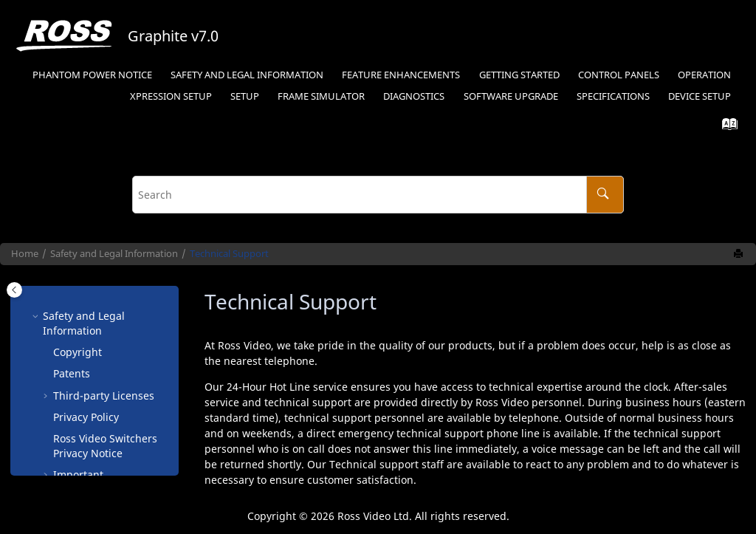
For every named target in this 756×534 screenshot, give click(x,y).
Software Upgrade (511, 96)
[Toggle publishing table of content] (14, 290)
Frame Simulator (321, 96)
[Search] (605, 195)
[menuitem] (92, 76)
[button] (47, 352)
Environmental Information (89, 359)
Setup (171, 96)
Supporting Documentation (91, 438)
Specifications (613, 96)
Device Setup (700, 96)
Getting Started (519, 75)
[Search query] (378, 195)
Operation (704, 75)
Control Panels (619, 75)
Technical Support (229, 254)
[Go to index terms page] (725, 127)
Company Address (98, 388)
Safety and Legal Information (247, 75)
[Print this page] (740, 254)
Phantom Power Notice (92, 75)
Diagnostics (414, 96)
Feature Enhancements (401, 75)
